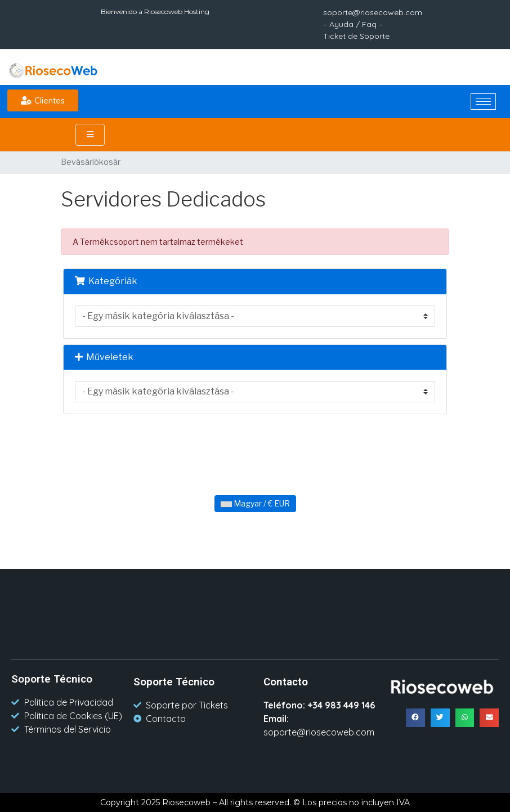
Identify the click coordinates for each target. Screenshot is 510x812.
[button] (43, 100)
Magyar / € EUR (255, 503)
